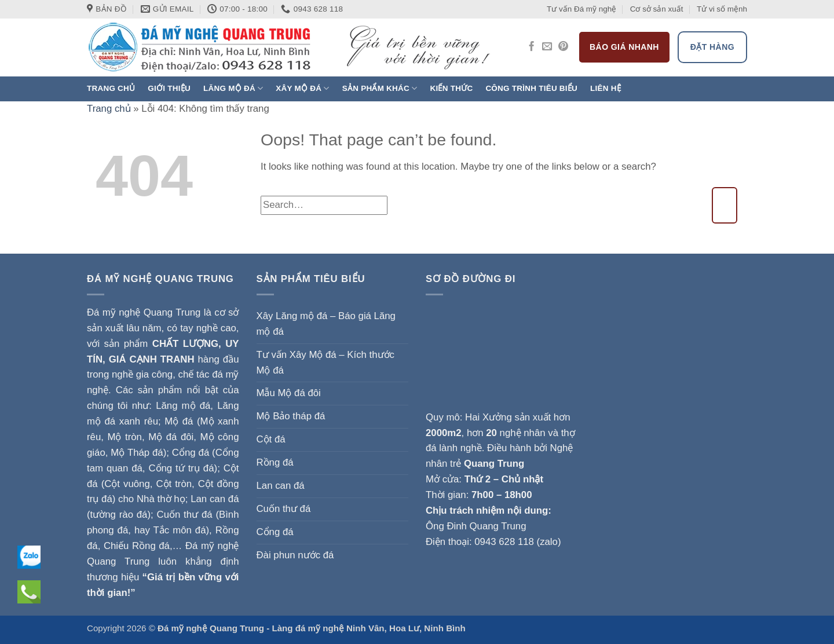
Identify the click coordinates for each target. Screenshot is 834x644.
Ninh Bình (445, 628)
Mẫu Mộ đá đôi (289, 393)
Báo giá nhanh (624, 47)
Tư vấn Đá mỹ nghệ (581, 9)
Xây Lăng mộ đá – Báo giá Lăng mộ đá (326, 324)
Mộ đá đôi (171, 437)
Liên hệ (606, 88)
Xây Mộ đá (302, 88)
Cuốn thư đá (284, 509)
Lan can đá (281, 486)
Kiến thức (451, 88)
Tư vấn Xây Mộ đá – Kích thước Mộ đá (325, 363)
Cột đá (271, 439)
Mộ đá (179, 421)
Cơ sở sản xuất (657, 9)
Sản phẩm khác (380, 88)
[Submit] (725, 205)
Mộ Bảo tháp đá (291, 416)
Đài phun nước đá (295, 555)
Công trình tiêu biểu (531, 88)
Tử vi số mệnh (722, 9)
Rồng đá (275, 462)
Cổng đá (275, 532)
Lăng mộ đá (233, 88)
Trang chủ (111, 88)
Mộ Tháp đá (137, 453)
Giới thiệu (169, 88)
